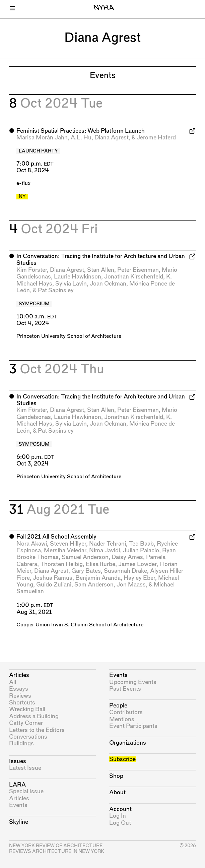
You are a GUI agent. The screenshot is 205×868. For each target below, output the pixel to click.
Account (120, 809)
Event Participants (133, 726)
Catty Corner (26, 723)
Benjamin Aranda (98, 578)
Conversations (28, 737)
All (13, 682)
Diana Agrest (112, 138)
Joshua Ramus (53, 578)
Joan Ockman (108, 284)
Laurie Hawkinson (78, 277)
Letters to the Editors (37, 730)
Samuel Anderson (85, 557)
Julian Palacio (141, 550)
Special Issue (26, 791)
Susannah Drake (125, 571)
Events (18, 805)
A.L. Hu (81, 138)
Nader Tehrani (108, 544)
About (117, 792)
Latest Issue (25, 768)
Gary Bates (86, 571)
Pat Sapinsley (56, 290)
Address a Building (34, 716)
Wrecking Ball (27, 709)
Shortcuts (22, 703)
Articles (19, 675)
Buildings (21, 743)
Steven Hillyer (68, 544)
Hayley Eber (139, 578)
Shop (116, 776)
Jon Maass (131, 585)
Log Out (120, 823)
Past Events (125, 689)
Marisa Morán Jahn (42, 138)
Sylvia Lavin (71, 284)
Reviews (20, 696)
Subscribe (122, 759)
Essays (19, 689)
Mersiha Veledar (65, 550)
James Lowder (137, 564)
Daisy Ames (127, 557)
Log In (118, 816)
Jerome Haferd (156, 138)
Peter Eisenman (138, 270)
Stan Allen (101, 270)
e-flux (23, 183)
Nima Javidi (105, 550)
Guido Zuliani (54, 585)
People (118, 706)
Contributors (126, 712)
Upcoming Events (133, 682)
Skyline (19, 822)
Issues (18, 761)
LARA (17, 785)
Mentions (122, 719)
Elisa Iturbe (100, 564)
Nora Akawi (32, 544)
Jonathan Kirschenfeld (134, 277)
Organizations (128, 743)
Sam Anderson (94, 585)
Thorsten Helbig (61, 564)
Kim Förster (32, 270)
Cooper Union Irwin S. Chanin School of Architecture (80, 625)
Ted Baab (141, 544)
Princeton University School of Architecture (69, 336)
